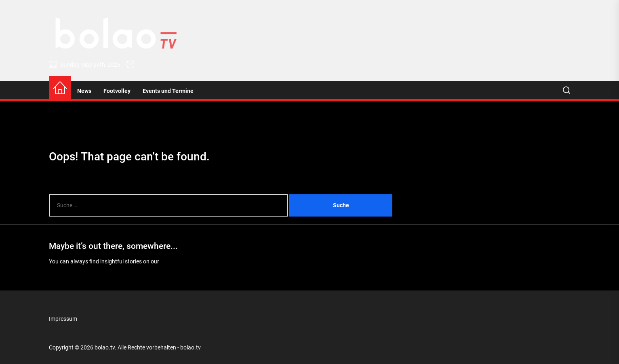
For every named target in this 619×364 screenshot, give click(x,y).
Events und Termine (168, 91)
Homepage (174, 261)
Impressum (63, 319)
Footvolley (117, 91)
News (84, 91)
